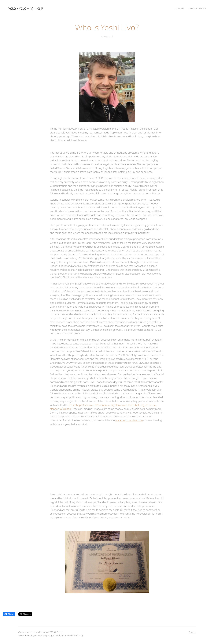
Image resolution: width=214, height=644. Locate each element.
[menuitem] (178, 8)
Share (9, 614)
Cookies (192, 632)
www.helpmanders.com (129, 420)
